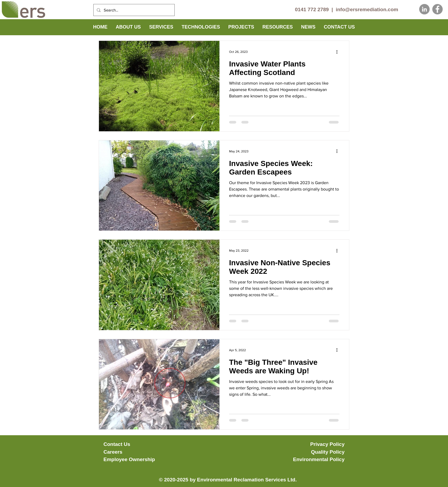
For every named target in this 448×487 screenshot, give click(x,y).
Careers (113, 452)
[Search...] (133, 10)
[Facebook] (437, 9)
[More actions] (339, 52)
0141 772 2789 (312, 9)
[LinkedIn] (424, 9)
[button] (128, 27)
